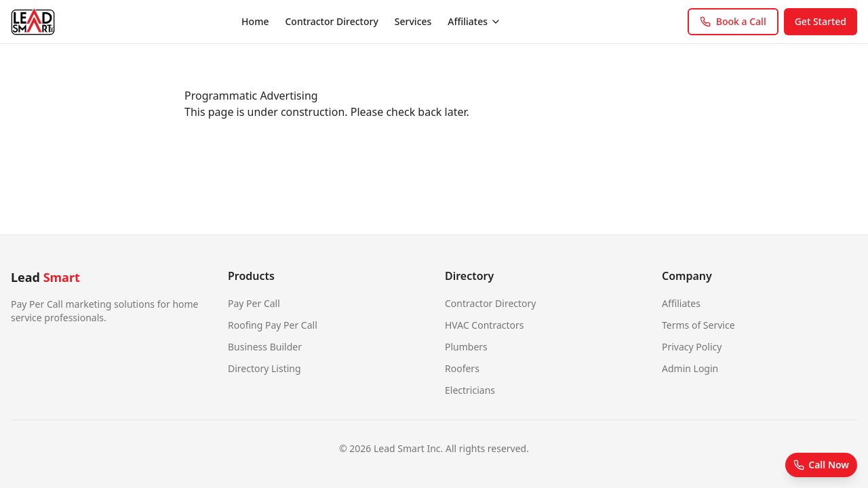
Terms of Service (698, 325)
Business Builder (265, 347)
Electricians (470, 390)
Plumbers (466, 347)
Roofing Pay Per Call (273, 325)
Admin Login (690, 368)
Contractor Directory (331, 21)
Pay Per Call (254, 303)
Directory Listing (264, 368)
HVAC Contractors (484, 325)
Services (413, 21)
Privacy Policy (692, 347)
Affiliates (474, 21)
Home (255, 21)
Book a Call (733, 21)
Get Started (821, 21)
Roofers (462, 368)
